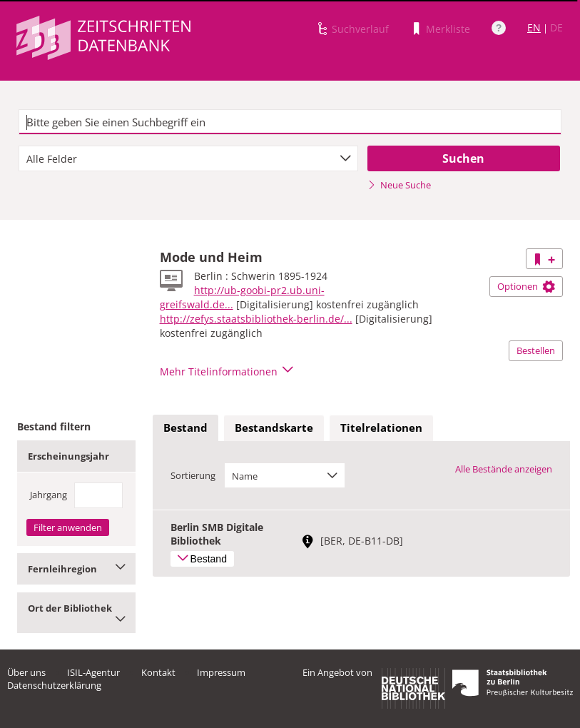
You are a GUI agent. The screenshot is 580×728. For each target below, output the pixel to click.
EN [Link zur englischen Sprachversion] (534, 27)
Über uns (26, 672)
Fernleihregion (76, 569)
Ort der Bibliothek (76, 613)
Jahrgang (49, 495)
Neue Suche (399, 185)
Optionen (526, 286)
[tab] (185, 428)
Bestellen (536, 350)
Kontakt (158, 672)
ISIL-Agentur (93, 672)
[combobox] (188, 158)
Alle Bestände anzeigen (504, 469)
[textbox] (290, 122)
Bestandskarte (274, 428)
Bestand (185, 428)
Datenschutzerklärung (54, 685)
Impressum (221, 672)
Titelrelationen (381, 428)
